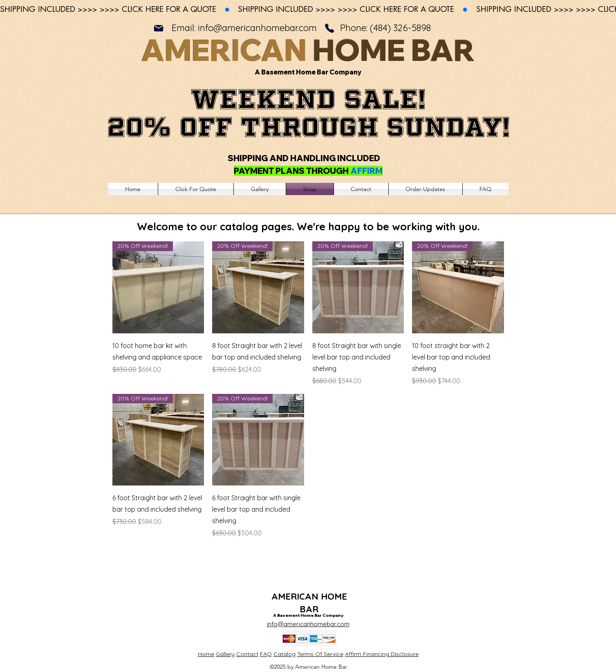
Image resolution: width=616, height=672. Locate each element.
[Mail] (159, 28)
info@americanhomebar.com (257, 28)
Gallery (225, 654)
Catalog (284, 654)
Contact (247, 654)
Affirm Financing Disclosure (382, 654)
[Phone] (329, 28)
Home (206, 654)
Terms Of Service (320, 654)
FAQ (266, 654)
